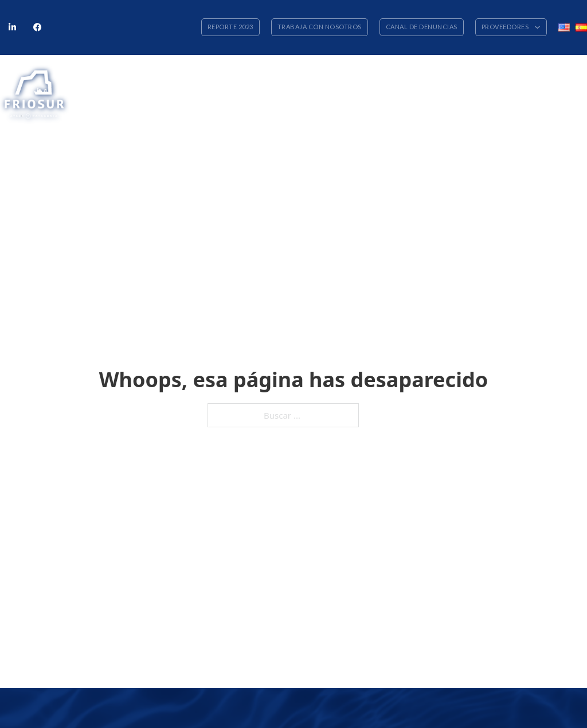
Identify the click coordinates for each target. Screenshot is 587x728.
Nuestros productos (272, 77)
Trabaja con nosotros (320, 27)
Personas (395, 77)
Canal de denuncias (422, 27)
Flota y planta (344, 77)
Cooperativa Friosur (525, 77)
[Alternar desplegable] (537, 27)
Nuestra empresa (196, 77)
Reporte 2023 (230, 27)
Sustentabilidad (450, 77)
